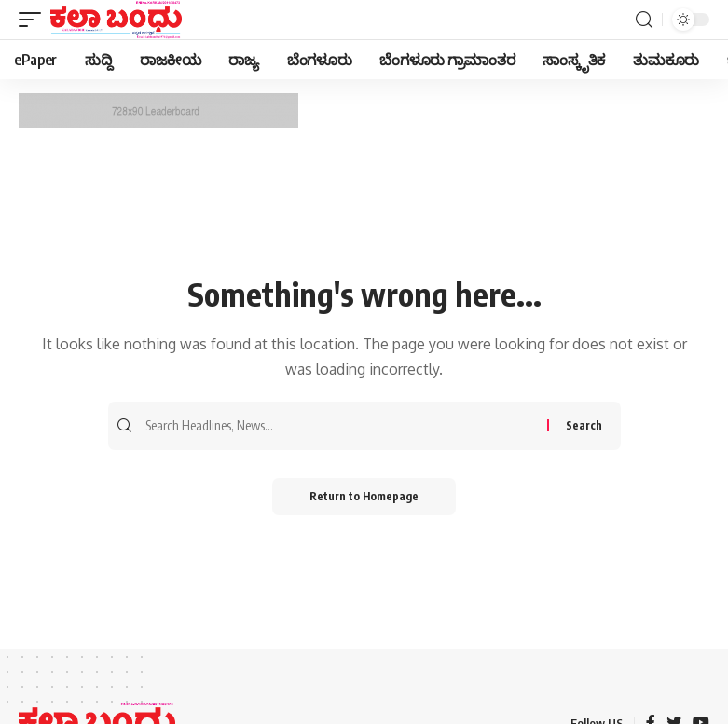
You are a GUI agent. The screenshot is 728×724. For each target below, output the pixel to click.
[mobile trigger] (34, 20)
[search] (644, 20)
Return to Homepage (364, 496)
